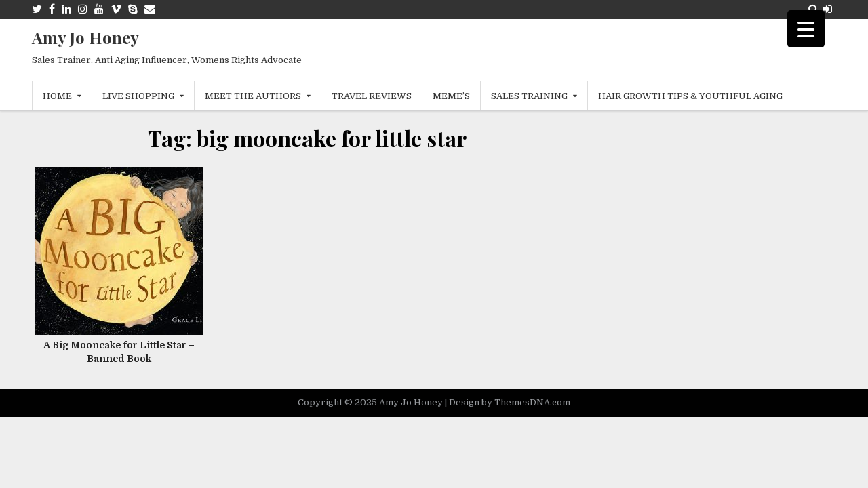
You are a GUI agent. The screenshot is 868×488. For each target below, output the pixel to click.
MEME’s (451, 96)
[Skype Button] (133, 9)
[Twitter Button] (37, 9)
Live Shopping (138, 96)
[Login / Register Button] (827, 9)
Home (57, 96)
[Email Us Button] (150, 9)
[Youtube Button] (99, 9)
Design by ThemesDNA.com (510, 402)
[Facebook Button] (52, 9)
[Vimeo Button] (116, 9)
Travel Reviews (372, 96)
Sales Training (529, 96)
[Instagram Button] (83, 9)
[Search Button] (813, 9)
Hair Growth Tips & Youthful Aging (690, 96)
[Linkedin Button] (66, 9)
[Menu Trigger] (806, 29)
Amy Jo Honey (85, 37)
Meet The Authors (253, 96)
